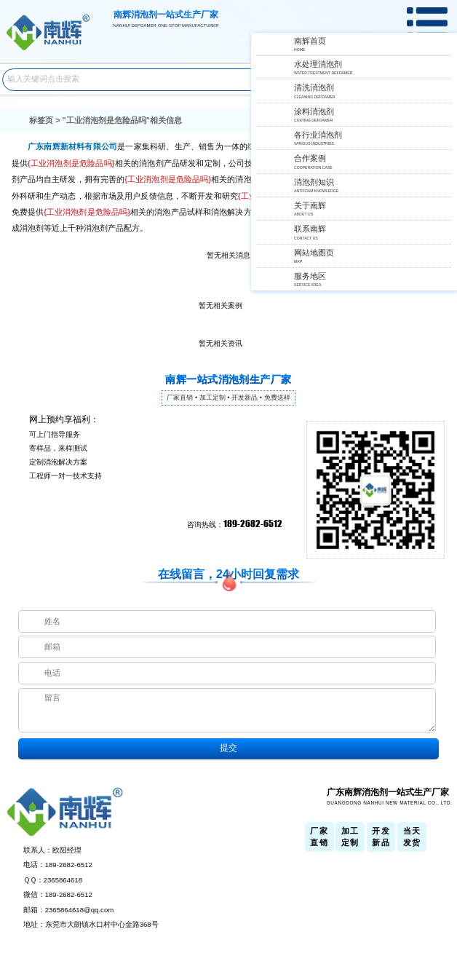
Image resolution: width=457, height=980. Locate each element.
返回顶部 (442, 918)
